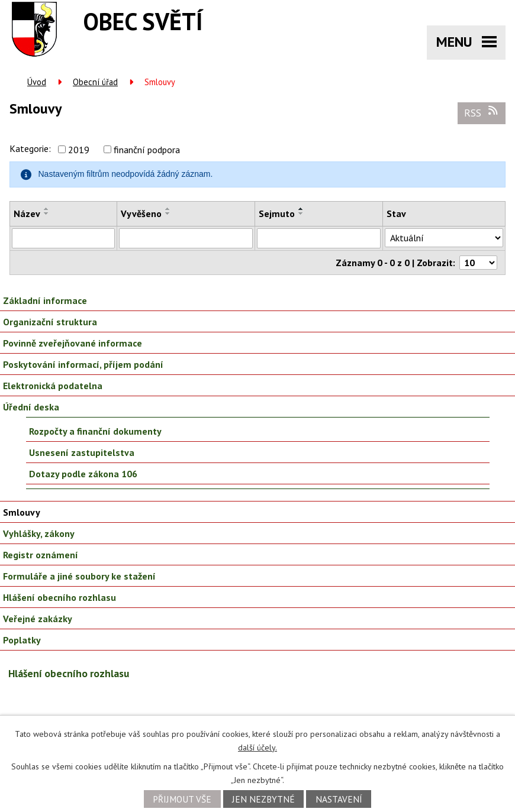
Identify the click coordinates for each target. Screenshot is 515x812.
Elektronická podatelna (53, 386)
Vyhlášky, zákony (39, 533)
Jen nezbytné (263, 799)
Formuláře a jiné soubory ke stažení (79, 576)
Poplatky (22, 640)
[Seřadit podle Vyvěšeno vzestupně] (168, 209)
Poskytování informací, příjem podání (83, 364)
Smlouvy (22, 512)
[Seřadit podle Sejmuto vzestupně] (301, 209)
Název (27, 213)
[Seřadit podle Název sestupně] (47, 213)
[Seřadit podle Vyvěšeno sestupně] (168, 213)
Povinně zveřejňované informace (73, 343)
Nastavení (339, 799)
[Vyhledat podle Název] (63, 238)
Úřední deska (31, 407)
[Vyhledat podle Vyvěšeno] (186, 238)
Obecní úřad (95, 82)
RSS (482, 112)
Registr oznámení (41, 555)
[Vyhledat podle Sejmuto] (319, 238)
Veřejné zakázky (38, 619)
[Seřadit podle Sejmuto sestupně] (301, 213)
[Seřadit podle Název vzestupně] (47, 209)
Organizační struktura (50, 322)
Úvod (37, 82)
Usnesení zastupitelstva (82, 452)
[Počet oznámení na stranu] (478, 263)
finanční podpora (147, 150)
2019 (79, 150)
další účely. (257, 748)
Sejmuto (277, 213)
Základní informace (45, 300)
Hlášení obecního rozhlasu (59, 597)
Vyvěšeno (141, 213)
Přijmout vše (182, 799)
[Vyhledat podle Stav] (444, 238)
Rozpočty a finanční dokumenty (95, 431)
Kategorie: (30, 148)
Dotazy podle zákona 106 (83, 474)
